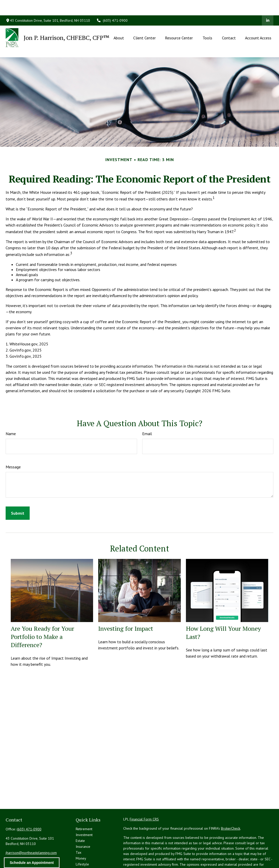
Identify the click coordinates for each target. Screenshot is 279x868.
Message (13, 444)
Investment (84, 812)
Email (147, 411)
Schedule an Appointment (32, 863)
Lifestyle (82, 841)
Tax (79, 829)
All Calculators (87, 859)
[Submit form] (18, 490)
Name (11, 411)
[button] (119, 22)
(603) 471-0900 (112, 5)
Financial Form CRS (144, 796)
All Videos (83, 853)
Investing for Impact (126, 605)
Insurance (83, 824)
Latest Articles (86, 847)
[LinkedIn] (268, 5)
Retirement (84, 806)
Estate (80, 818)
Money (81, 835)
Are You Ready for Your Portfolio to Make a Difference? (42, 614)
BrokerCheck (231, 805)
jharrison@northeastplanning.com (31, 830)
